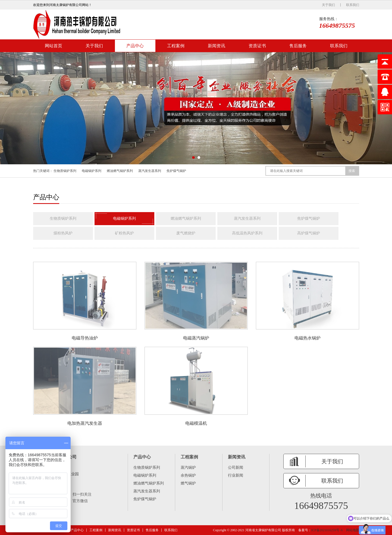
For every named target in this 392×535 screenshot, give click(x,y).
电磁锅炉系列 (92, 171)
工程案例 (176, 46)
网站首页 (54, 46)
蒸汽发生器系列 (150, 171)
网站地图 (353, 530)
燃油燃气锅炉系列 (120, 171)
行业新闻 (236, 475)
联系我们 (353, 5)
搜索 (352, 171)
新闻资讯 (217, 46)
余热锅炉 (188, 475)
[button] (193, 158)
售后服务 (298, 46)
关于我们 (328, 5)
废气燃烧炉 (186, 233)
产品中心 (135, 46)
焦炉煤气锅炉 (176, 171)
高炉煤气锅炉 (309, 233)
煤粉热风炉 (63, 233)
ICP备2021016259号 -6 (327, 530)
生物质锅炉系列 (65, 171)
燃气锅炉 (188, 483)
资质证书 (257, 46)
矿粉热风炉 (124, 233)
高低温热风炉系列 (247, 233)
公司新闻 (236, 468)
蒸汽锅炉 (188, 468)
